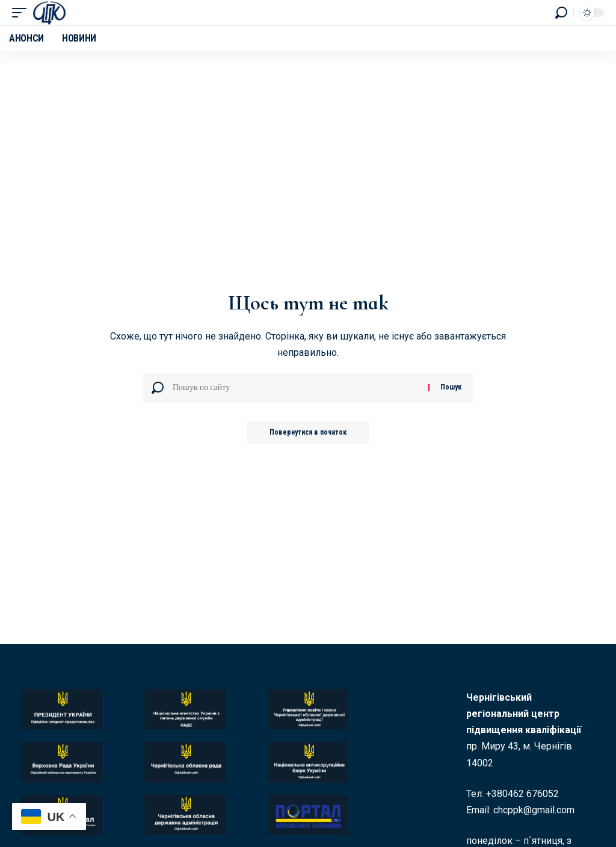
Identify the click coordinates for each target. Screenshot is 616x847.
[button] (22, 13)
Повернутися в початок (308, 433)
